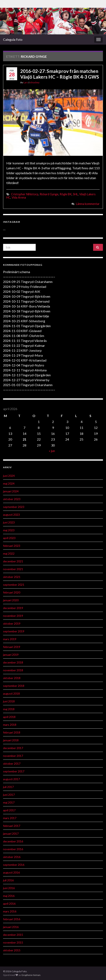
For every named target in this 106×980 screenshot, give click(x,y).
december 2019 (13, 608)
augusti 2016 (11, 872)
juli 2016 (8, 880)
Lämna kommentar (88, 204)
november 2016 (13, 849)
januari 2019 (11, 655)
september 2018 (14, 686)
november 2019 (13, 616)
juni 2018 (9, 701)
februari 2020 (12, 592)
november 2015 (13, 942)
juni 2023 (9, 522)
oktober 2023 (12, 499)
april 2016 (9, 904)
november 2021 (13, 569)
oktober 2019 (12, 623)
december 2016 (13, 841)
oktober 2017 (12, 764)
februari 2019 (12, 647)
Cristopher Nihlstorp (25, 194)
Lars (26, 82)
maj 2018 (9, 709)
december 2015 (13, 935)
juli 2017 (8, 787)
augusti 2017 (11, 779)
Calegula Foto (13, 39)
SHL (75, 194)
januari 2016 (11, 927)
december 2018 (13, 662)
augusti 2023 (11, 515)
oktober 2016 (12, 857)
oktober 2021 (12, 577)
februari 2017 (12, 826)
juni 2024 (9, 476)
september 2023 (14, 507)
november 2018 (13, 670)
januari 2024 (11, 491)
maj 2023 (9, 530)
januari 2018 (11, 740)
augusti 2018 (11, 693)
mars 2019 (10, 639)
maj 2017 (9, 802)
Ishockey (35, 82)
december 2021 (13, 561)
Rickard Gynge (49, 194)
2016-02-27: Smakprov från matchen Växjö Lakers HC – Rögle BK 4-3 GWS (60, 74)
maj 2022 (9, 553)
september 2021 (14, 585)
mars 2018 (10, 725)
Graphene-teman (31, 975)
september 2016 (14, 865)
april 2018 (9, 717)
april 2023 (9, 538)
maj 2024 (9, 483)
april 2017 (9, 810)
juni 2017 (9, 795)
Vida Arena (19, 197)
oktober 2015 (12, 950)
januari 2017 (11, 834)
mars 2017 (10, 818)
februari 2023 (12, 546)
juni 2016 (9, 888)
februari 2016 (12, 919)
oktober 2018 (12, 678)
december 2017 (13, 748)
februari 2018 (12, 732)
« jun (52, 451)
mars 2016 (10, 911)
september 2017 (14, 771)
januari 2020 (11, 600)
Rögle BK (66, 194)
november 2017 (13, 756)
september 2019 (14, 631)
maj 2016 (9, 896)
